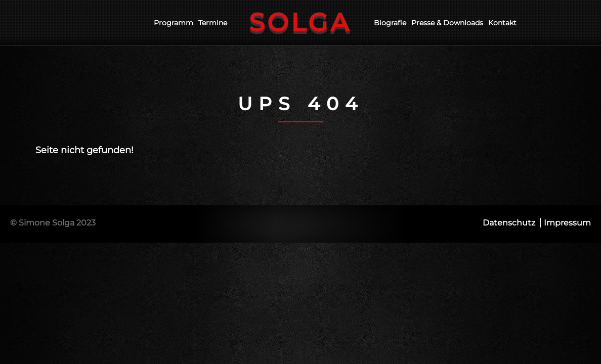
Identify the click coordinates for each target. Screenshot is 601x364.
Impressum (567, 223)
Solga (300, 22)
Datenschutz (509, 223)
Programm (174, 23)
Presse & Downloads (447, 23)
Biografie (390, 23)
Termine (213, 23)
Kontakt (502, 23)
